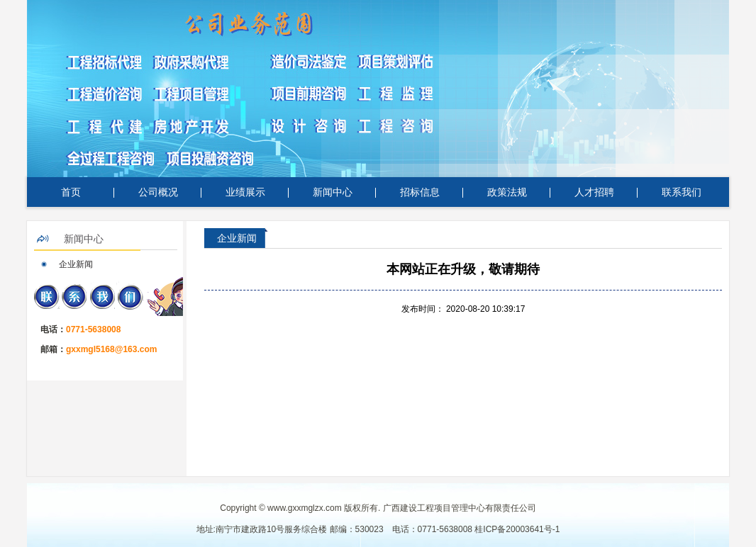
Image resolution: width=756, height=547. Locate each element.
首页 (71, 192)
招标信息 (420, 192)
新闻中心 (333, 192)
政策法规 (507, 192)
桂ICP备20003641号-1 (517, 529)
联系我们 (682, 192)
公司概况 (158, 192)
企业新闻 (76, 264)
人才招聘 (594, 192)
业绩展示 (245, 192)
